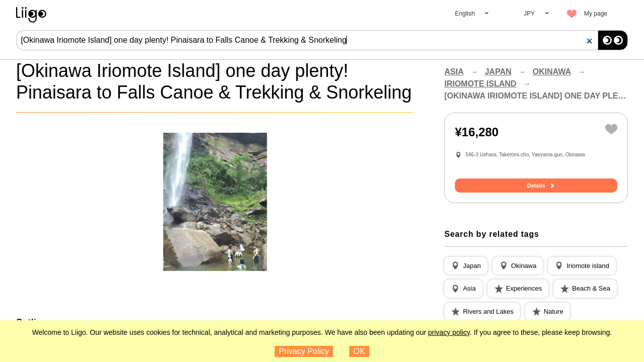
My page (596, 14)
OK (359, 351)
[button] (466, 266)
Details (536, 186)
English (465, 14)
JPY (529, 14)
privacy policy (449, 332)
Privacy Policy (304, 351)
